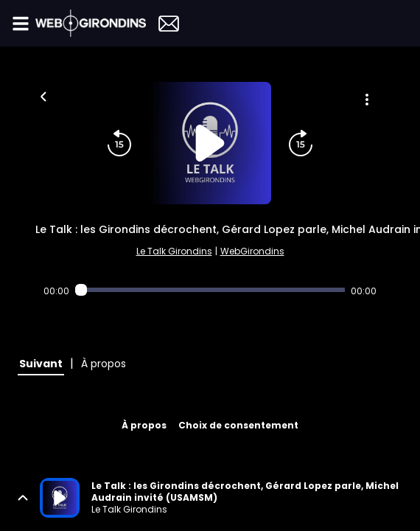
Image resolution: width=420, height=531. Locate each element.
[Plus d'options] (367, 100)
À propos (144, 425)
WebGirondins (252, 251)
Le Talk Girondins (174, 251)
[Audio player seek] (210, 290)
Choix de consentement (238, 425)
